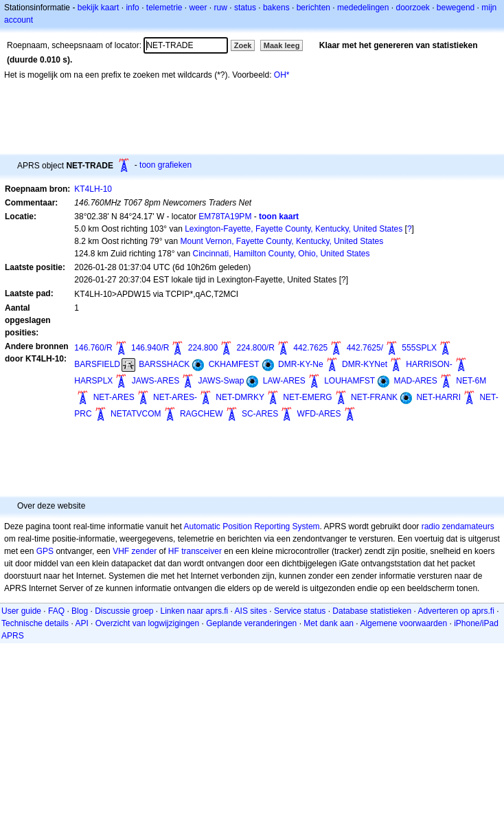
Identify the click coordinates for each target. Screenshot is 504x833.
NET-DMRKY (240, 397)
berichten (313, 8)
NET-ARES (114, 397)
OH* (282, 75)
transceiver (202, 551)
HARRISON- (429, 364)
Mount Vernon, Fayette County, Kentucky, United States (282, 241)
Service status (300, 611)
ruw (221, 8)
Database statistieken (372, 611)
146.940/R (150, 348)
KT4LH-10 (93, 189)
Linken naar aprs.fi (195, 611)
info (132, 8)
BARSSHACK (164, 364)
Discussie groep (124, 611)
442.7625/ (365, 348)
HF (174, 551)
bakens (276, 8)
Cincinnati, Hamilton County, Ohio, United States (282, 254)
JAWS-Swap (221, 381)
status (245, 8)
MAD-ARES (416, 381)
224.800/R (255, 348)
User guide (21, 611)
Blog (80, 611)
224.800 (203, 348)
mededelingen (363, 8)
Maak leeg (282, 45)
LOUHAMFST (350, 381)
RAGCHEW (202, 414)
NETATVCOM (136, 414)
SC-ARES (260, 414)
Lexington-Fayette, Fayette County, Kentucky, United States (294, 229)
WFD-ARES (319, 414)
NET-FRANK (374, 397)
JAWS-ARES (156, 381)
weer (198, 8)
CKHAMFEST (234, 364)
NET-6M (471, 381)
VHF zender (135, 551)
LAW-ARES (284, 381)
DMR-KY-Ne (301, 364)
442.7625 (310, 348)
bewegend (456, 8)
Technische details (35, 623)
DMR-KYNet (365, 364)
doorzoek (412, 8)
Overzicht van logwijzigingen (147, 623)
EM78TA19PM (225, 216)
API (81, 623)
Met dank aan (329, 623)
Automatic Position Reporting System (251, 526)
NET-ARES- (175, 397)
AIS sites (251, 611)
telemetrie (164, 8)
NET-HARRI (438, 397)
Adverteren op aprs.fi (456, 611)
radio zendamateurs (458, 526)
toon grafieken (165, 165)
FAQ (56, 611)
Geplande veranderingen (251, 623)
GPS (45, 551)
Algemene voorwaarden (403, 623)
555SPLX (419, 348)
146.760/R (93, 348)
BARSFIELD (97, 364)
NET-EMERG (307, 397)
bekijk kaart (99, 8)
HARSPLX (93, 381)
